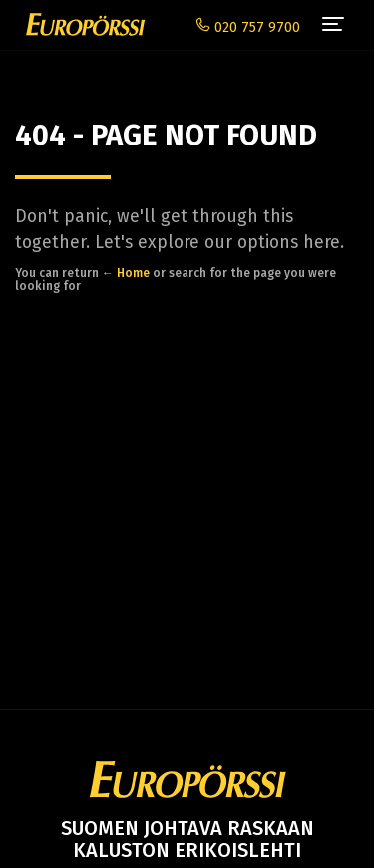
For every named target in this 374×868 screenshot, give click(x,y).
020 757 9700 (248, 27)
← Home (126, 273)
